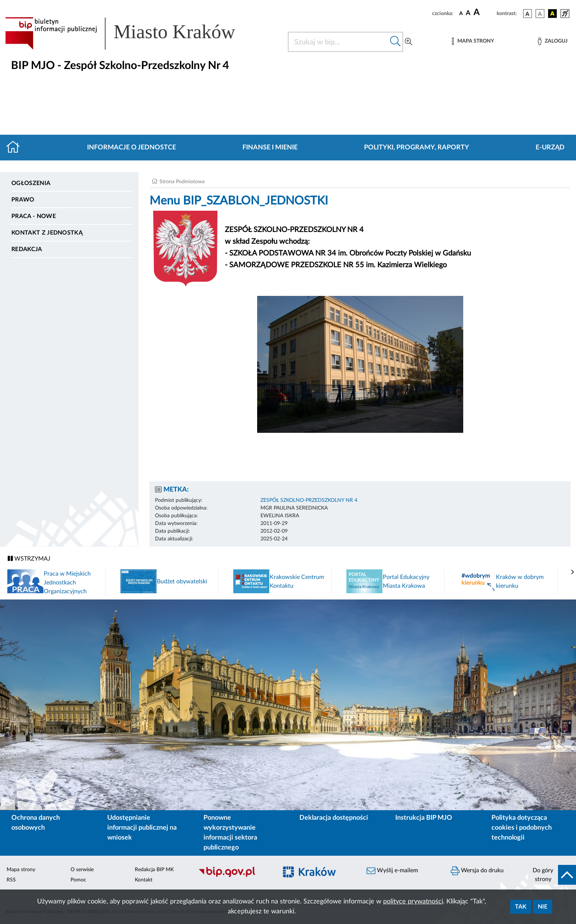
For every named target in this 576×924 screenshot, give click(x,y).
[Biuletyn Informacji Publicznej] (234, 876)
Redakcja (27, 249)
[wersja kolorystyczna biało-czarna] (540, 14)
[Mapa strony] (473, 41)
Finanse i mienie (270, 148)
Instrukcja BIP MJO (424, 818)
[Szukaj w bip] (395, 42)
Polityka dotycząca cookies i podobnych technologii (522, 828)
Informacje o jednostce (132, 148)
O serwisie (82, 870)
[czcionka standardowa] (461, 13)
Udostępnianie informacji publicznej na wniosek (142, 828)
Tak (521, 907)
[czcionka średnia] (468, 13)
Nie (543, 907)
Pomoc (78, 880)
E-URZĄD (550, 148)
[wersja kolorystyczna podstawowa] (528, 14)
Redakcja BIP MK (154, 870)
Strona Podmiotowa (182, 182)
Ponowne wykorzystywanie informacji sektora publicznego (230, 833)
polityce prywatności (413, 902)
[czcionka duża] (484, 12)
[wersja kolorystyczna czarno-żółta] (552, 14)
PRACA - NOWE (34, 216)
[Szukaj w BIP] (338, 42)
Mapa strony (21, 870)
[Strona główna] (16, 148)
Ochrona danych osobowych (36, 823)
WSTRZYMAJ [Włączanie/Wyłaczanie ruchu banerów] (29, 559)
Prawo (23, 200)
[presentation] (573, 572)
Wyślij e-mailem (392, 871)
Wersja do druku (477, 871)
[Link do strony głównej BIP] (131, 33)
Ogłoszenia (31, 183)
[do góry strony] (552, 875)
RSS (11, 880)
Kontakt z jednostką (47, 233)
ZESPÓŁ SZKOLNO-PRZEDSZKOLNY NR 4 (309, 500)
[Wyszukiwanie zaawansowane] (408, 42)
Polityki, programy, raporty (417, 148)
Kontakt (144, 880)
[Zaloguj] (552, 41)
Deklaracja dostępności (334, 818)
